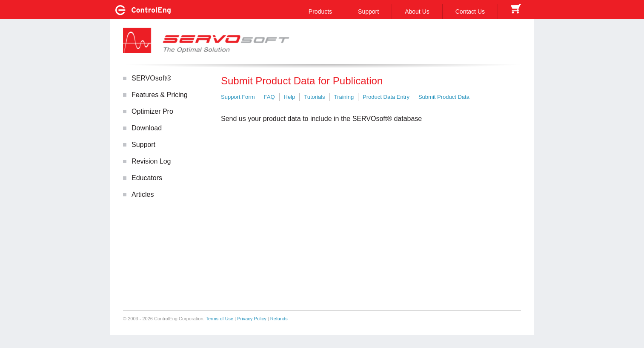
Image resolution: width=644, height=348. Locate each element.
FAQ (269, 97)
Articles (143, 194)
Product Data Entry (386, 97)
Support (368, 12)
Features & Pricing (160, 95)
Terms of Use (219, 319)
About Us (417, 12)
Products (320, 12)
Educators (147, 178)
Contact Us (470, 12)
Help (290, 97)
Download (147, 128)
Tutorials (314, 97)
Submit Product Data (444, 97)
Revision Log (151, 161)
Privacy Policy (252, 319)
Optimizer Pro (152, 111)
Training (344, 97)
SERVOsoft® (151, 78)
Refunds (279, 319)
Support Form (238, 97)
